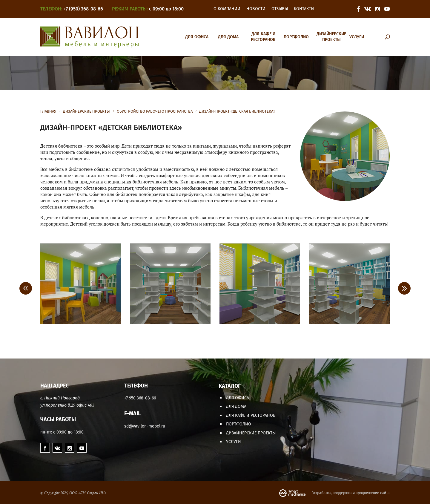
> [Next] (404, 288)
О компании (227, 9)
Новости (256, 9)
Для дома (228, 37)
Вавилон (89, 37)
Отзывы (280, 9)
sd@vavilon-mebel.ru (145, 426)
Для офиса (197, 37)
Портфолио (296, 37)
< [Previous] (26, 288)
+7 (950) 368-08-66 (83, 9)
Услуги (357, 37)
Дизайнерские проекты (331, 37)
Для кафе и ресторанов (263, 37)
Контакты (304, 9)
